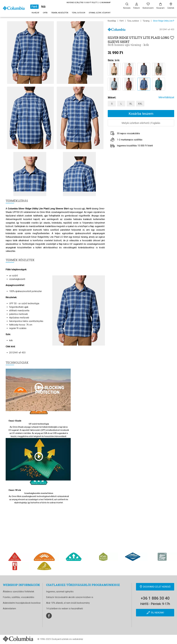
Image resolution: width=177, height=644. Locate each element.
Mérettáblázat (166, 97)
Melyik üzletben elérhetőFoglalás (141, 123)
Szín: (111, 60)
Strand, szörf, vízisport (100, 13)
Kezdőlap (112, 21)
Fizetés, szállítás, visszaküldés (19, 597)
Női (43, 7)
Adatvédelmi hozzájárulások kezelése (22, 603)
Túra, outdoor (79, 13)
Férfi (34, 7)
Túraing (146, 21)
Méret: (112, 97)
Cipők (45, 13)
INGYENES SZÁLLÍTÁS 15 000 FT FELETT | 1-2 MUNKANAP (89, 3)
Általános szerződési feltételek (19, 592)
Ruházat (35, 13)
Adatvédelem (9, 609)
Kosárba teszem (141, 114)
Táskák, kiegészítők (60, 13)
